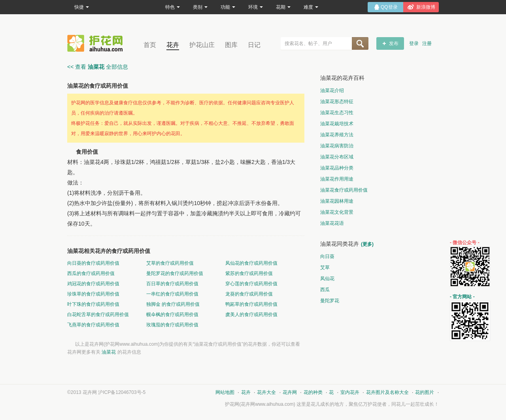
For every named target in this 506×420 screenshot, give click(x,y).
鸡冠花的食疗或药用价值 (93, 284)
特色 (173, 7)
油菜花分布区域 (337, 157)
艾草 (325, 267)
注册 (427, 43)
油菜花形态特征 (337, 102)
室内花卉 (350, 392)
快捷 (82, 7)
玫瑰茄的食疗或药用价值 (172, 325)
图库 (231, 45)
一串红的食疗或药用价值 (172, 294)
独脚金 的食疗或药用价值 (173, 304)
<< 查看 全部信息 (98, 67)
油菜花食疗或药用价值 (344, 190)
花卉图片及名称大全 (387, 392)
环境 (256, 7)
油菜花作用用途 (337, 179)
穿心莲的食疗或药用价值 (251, 284)
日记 (254, 45)
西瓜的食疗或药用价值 (91, 273)
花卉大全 (266, 392)
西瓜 (325, 290)
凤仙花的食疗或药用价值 (251, 263)
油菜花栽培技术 (337, 124)
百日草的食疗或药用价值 (172, 284)
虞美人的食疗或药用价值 (251, 315)
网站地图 (225, 392)
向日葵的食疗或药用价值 (93, 263)
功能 (228, 7)
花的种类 (313, 392)
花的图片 (425, 392)
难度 (311, 7)
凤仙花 (327, 279)
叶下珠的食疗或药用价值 (93, 304)
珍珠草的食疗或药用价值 (93, 294)
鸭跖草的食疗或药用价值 (251, 304)
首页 (150, 45)
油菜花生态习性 (337, 113)
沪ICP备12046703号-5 (122, 392)
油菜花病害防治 (337, 146)
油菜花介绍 (332, 90)
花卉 (173, 45)
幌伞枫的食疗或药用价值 (172, 315)
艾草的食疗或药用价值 (170, 263)
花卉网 (97, 43)
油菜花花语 (332, 223)
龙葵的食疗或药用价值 (249, 294)
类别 (200, 7)
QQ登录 (389, 7)
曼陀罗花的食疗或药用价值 (175, 273)
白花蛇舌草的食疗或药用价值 (98, 315)
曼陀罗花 (330, 301)
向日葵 (327, 256)
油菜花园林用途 (337, 201)
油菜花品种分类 (337, 168)
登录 (414, 43)
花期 (283, 7)
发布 (394, 43)
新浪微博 (426, 7)
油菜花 (109, 352)
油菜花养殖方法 (337, 135)
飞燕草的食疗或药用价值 (93, 325)
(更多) (367, 244)
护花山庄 (202, 45)
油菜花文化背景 (337, 212)
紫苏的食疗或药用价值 (249, 273)
